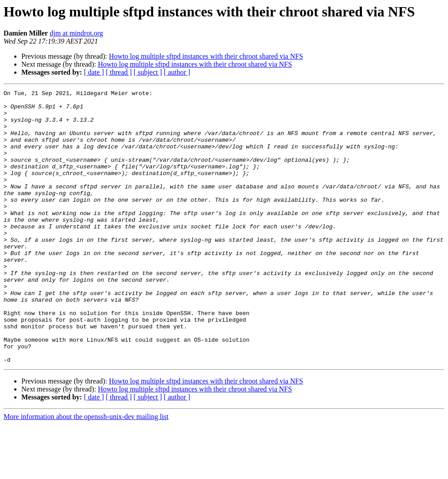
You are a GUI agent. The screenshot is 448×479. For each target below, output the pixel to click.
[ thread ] (119, 72)
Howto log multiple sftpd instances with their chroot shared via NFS (206, 56)
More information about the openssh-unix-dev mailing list (86, 471)
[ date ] (94, 72)
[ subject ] (148, 72)
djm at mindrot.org (76, 33)
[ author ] (177, 72)
